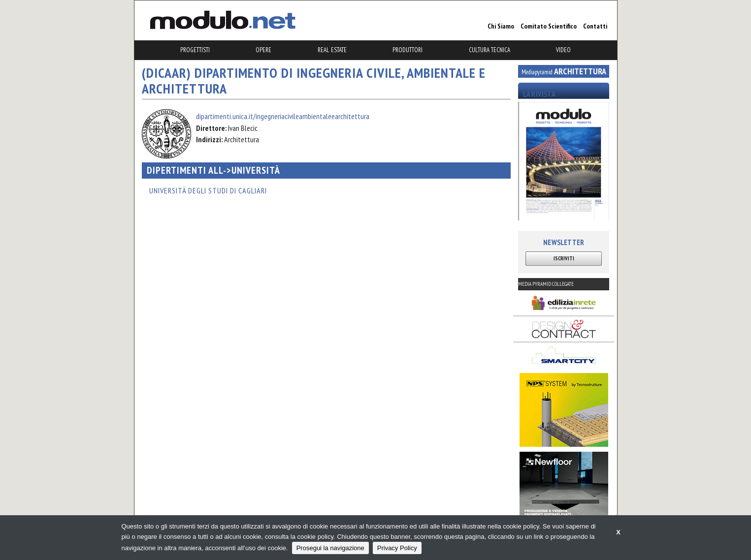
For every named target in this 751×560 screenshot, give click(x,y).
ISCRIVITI (564, 258)
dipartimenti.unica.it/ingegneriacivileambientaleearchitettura (283, 116)
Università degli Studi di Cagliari (208, 190)
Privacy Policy (397, 548)
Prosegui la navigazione (330, 548)
